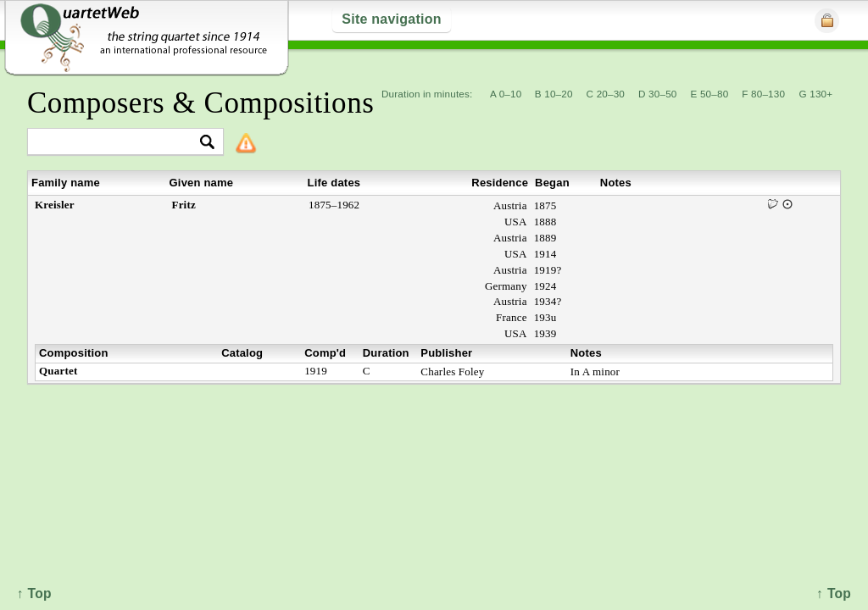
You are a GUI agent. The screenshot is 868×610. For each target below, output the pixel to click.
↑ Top (834, 593)
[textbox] (118, 143)
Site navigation (391, 19)
